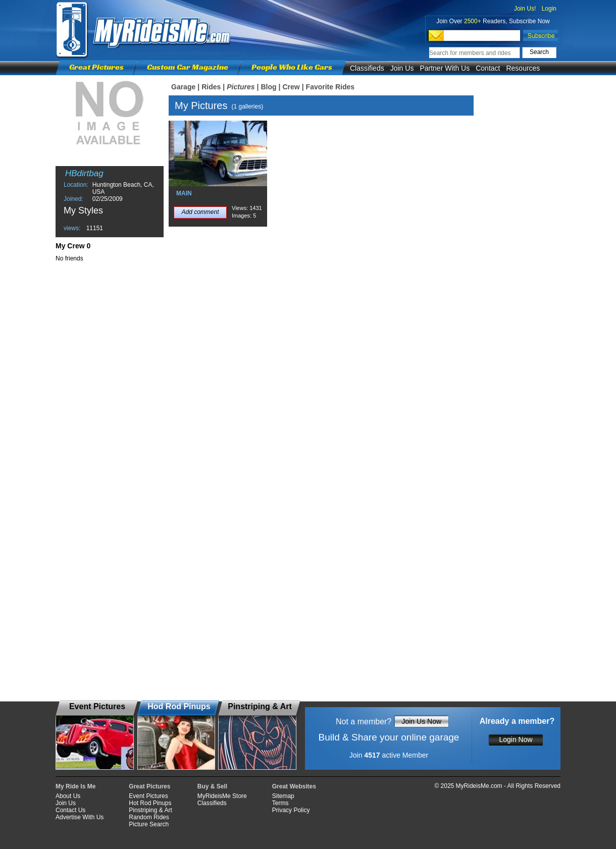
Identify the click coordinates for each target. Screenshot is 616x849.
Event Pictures (148, 796)
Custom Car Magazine (188, 67)
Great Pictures (96, 67)
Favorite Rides (330, 87)
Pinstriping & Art (150, 810)
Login (549, 9)
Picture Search (149, 824)
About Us (68, 796)
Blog (268, 87)
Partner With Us (445, 68)
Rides (211, 87)
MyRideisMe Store (222, 796)
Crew (291, 87)
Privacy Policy (291, 810)
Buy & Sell (212, 786)
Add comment (200, 212)
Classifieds (367, 68)
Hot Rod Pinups (150, 803)
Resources (523, 68)
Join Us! (525, 9)
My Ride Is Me (75, 786)
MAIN (184, 193)
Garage (183, 87)
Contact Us (70, 810)
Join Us (402, 68)
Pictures (241, 87)
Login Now (516, 739)
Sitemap (283, 796)
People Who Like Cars (292, 67)
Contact (488, 68)
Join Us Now (421, 721)
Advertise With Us (80, 817)
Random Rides (149, 817)
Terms (280, 803)
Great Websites (294, 786)
